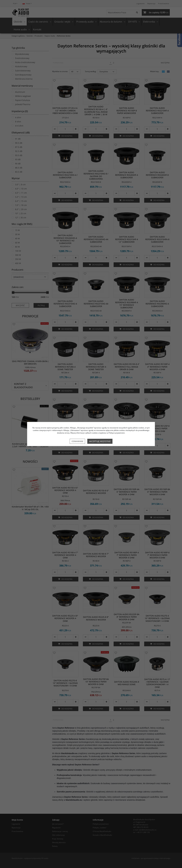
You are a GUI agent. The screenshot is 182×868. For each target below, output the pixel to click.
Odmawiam (77, 441)
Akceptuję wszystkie (100, 441)
